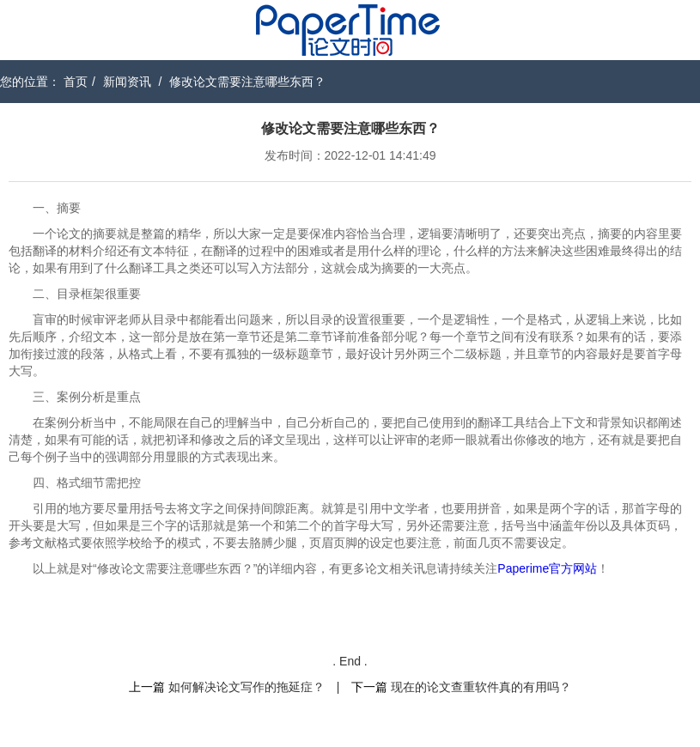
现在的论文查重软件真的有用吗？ (481, 687)
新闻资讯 (127, 82)
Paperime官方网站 (547, 568)
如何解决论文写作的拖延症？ (247, 687)
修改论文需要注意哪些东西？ (247, 82)
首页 (76, 82)
